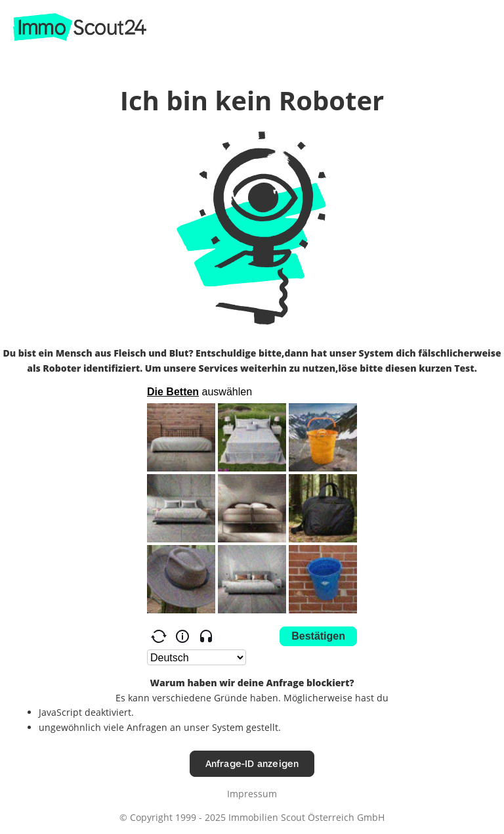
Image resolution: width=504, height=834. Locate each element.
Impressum (252, 794)
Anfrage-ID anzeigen (252, 763)
